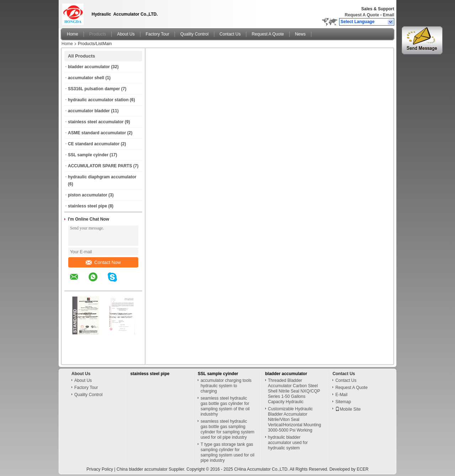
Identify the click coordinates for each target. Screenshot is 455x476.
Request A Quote (362, 15)
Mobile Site (348, 409)
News (300, 34)
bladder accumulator (89, 67)
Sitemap (343, 402)
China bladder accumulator (142, 469)
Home (73, 34)
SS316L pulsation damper (94, 89)
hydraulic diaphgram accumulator (102, 177)
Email (389, 15)
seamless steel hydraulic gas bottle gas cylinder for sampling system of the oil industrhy (225, 406)
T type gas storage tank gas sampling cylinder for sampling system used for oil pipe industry (227, 452)
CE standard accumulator (94, 144)
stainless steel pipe (87, 206)
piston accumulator (88, 195)
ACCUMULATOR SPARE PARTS (100, 166)
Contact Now (103, 262)
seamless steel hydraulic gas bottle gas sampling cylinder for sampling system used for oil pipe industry (227, 429)
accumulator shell (86, 78)
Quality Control (194, 34)
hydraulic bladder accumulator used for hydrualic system (288, 443)
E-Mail (341, 395)
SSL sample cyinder (88, 155)
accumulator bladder (89, 111)
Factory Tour (157, 34)
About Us (126, 34)
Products (98, 34)
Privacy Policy (100, 469)
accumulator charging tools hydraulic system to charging (226, 386)
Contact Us (230, 34)
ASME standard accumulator (97, 133)
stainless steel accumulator (96, 122)
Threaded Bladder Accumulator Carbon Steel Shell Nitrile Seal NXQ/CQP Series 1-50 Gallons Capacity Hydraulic (294, 391)
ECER (362, 469)
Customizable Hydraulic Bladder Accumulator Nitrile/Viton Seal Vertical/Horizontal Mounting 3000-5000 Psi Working (295, 420)
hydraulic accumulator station (98, 100)
